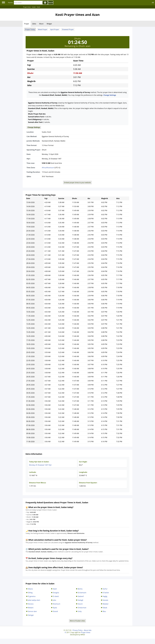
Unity (80, 611)
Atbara (30, 589)
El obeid (56, 596)
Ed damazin (82, 593)
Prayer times (86, 632)
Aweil (55, 589)
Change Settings (110, 95)
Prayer (27, 24)
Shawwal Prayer (68, 29)
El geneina (32, 596)
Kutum (80, 604)
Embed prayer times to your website (77, 183)
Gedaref (81, 596)
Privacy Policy (77, 630)
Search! (51, 3)
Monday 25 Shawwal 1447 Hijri (40, 465)
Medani (31, 608)
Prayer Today (30, 29)
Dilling (30, 593)
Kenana (31, 604)
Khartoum (56, 604)
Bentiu (80, 589)
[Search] (28, 3)
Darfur (105, 589)
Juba (54, 600)
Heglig (105, 596)
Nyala (55, 608)
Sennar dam (32, 611)
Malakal (105, 604)
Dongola (56, 593)
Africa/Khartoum (48, 168)
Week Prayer (43, 29)
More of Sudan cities (77, 621)
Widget (49, 24)
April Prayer (55, 29)
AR (153, 3)
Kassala (105, 600)
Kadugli (80, 600)
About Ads (88, 630)
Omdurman (82, 608)
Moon (41, 24)
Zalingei (31, 615)
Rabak (105, 608)
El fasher (106, 593)
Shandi (55, 611)
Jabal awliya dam (34, 600)
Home (10, 3)
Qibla (34, 24)
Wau (104, 611)
